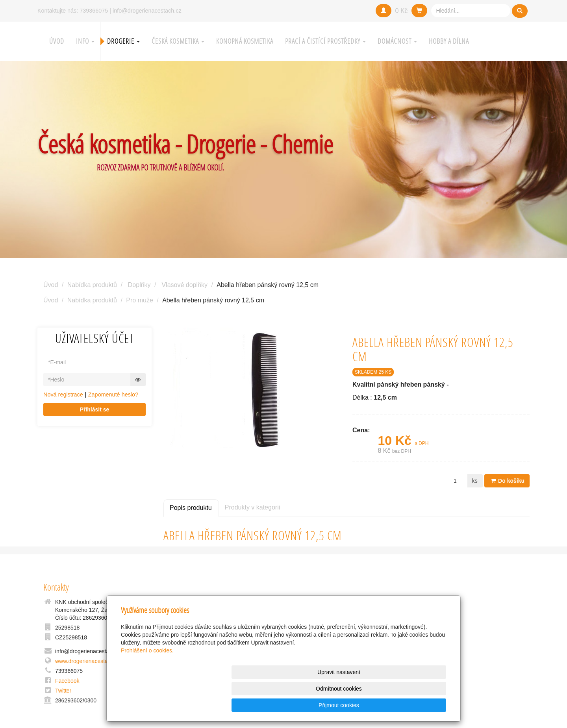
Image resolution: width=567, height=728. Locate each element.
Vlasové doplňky (184, 285)
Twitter (63, 691)
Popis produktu (191, 508)
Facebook (67, 681)
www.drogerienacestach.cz (88, 661)
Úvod (57, 41)
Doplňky (139, 285)
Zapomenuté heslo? (113, 395)
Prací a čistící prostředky (325, 41)
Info (85, 41)
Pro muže (139, 300)
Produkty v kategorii (253, 507)
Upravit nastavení (286, 705)
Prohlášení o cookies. (147, 684)
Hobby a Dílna (449, 41)
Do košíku (507, 481)
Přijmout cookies (416, 705)
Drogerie (123, 41)
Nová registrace (63, 395)
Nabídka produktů (92, 285)
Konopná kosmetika (245, 41)
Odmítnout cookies (351, 705)
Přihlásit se (95, 409)
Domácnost (397, 41)
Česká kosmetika (178, 41)
